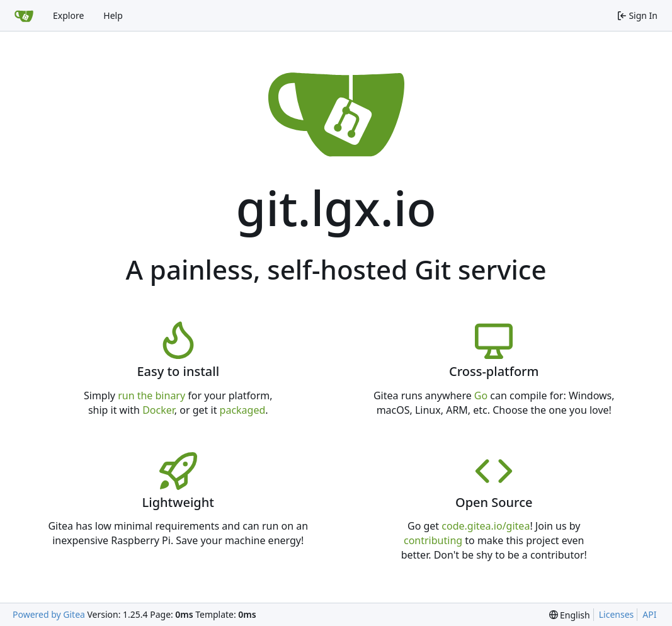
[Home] (24, 16)
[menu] (570, 615)
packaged (243, 410)
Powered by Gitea (49, 614)
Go (481, 396)
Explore (68, 15)
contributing (433, 540)
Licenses (617, 614)
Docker (158, 410)
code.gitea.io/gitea (486, 526)
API (649, 614)
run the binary (151, 396)
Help (113, 15)
